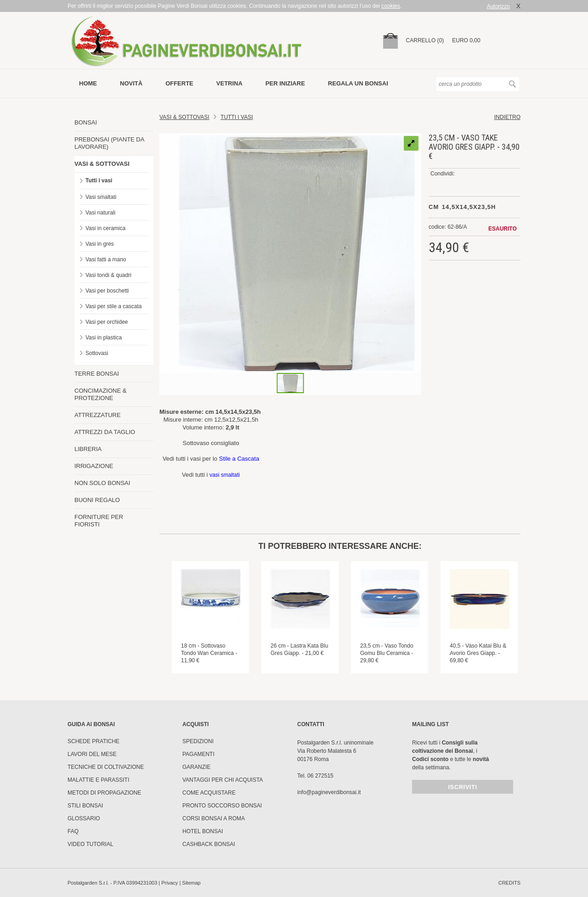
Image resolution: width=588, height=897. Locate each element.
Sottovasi (97, 353)
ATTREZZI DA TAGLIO (105, 432)
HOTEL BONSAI (203, 831)
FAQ (73, 831)
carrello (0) (425, 40)
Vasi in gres (100, 244)
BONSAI (86, 122)
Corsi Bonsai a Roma (214, 818)
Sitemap (191, 883)
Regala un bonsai (358, 83)
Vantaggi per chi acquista (223, 780)
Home (88, 83)
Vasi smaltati (101, 197)
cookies (391, 6)
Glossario (84, 818)
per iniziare (285, 83)
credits (509, 883)
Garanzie (196, 767)
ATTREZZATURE (98, 415)
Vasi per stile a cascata (114, 306)
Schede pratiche (93, 741)
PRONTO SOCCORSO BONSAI (222, 806)
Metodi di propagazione (104, 793)
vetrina (229, 83)
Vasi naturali (100, 213)
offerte (179, 83)
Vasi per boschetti (107, 291)
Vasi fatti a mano (106, 260)
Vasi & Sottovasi (184, 117)
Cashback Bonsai (209, 844)
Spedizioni (198, 741)
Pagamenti (198, 754)
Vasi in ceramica (105, 228)
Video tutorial (90, 844)
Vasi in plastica (104, 338)
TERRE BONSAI (97, 374)
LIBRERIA (88, 449)
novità (131, 83)
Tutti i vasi (99, 181)
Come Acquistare (209, 793)
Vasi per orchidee (107, 322)
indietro (507, 117)
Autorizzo (498, 6)
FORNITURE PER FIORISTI (99, 521)
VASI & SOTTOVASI (102, 164)
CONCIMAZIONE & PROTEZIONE (100, 394)
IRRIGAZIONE (94, 466)
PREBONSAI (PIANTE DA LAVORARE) (109, 143)
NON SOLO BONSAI (102, 483)
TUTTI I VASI (237, 117)
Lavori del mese (92, 754)
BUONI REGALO (97, 500)
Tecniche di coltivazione (106, 767)
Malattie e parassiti (98, 780)
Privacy (170, 883)
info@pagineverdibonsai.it (329, 792)
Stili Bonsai (85, 806)
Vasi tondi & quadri (108, 275)
